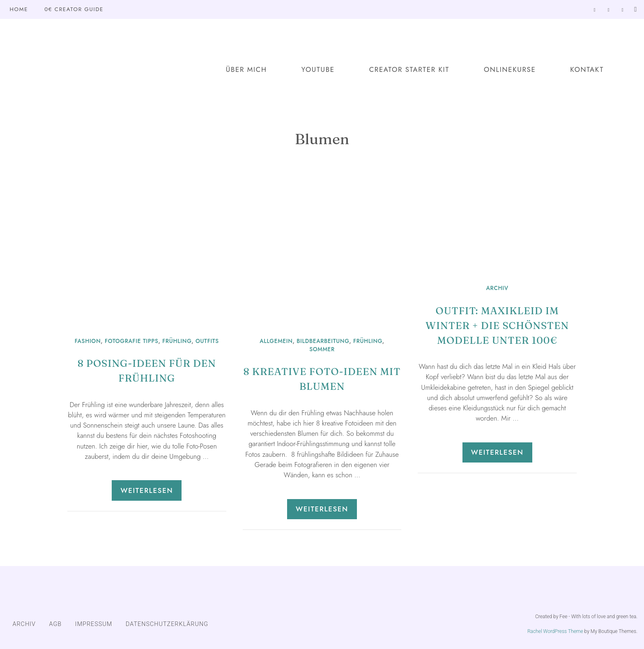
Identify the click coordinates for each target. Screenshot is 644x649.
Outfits (207, 341)
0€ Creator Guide (74, 9)
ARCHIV (497, 288)
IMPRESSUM (94, 624)
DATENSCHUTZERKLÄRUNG (167, 624)
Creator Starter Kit (409, 69)
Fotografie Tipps (132, 341)
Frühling (177, 341)
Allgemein (276, 341)
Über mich (246, 69)
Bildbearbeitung (323, 341)
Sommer (322, 349)
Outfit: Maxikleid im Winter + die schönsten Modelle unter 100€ (497, 326)
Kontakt (587, 69)
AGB (56, 624)
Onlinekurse (510, 69)
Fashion (88, 341)
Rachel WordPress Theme (555, 631)
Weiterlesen (147, 490)
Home (19, 9)
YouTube (318, 69)
